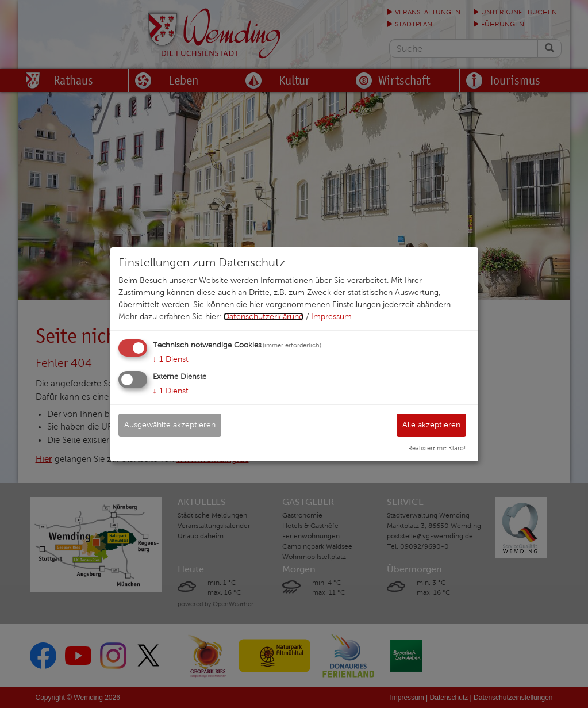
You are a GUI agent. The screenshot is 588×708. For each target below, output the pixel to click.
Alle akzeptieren (431, 425)
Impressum (331, 317)
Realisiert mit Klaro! (437, 448)
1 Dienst (171, 359)
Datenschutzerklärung (264, 317)
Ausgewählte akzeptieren (170, 425)
